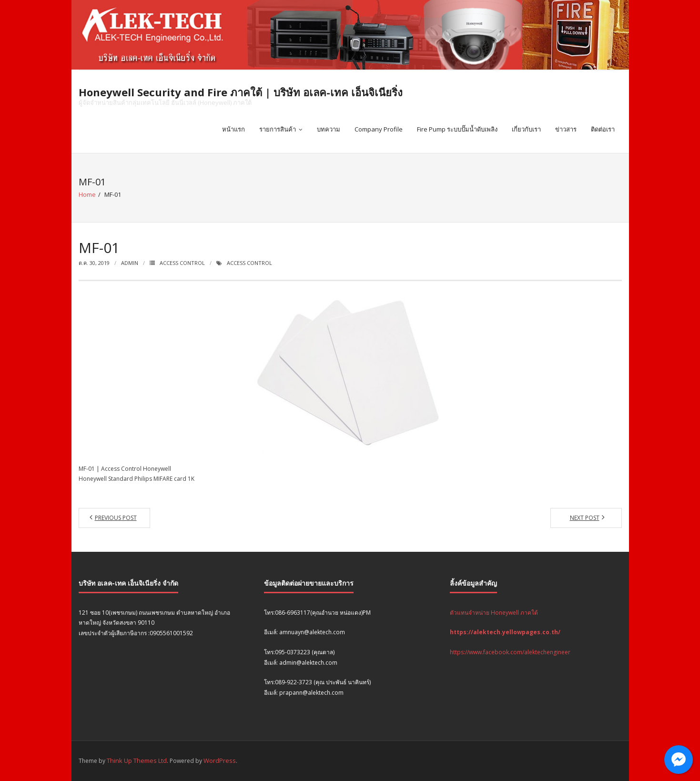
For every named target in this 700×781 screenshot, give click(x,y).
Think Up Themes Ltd (137, 761)
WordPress (220, 761)
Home (87, 194)
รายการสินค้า (278, 129)
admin (130, 263)
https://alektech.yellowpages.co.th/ (505, 632)
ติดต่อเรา (603, 129)
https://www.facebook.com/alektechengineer (510, 652)
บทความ (329, 129)
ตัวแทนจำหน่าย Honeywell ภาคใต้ (494, 613)
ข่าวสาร (566, 129)
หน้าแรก (233, 129)
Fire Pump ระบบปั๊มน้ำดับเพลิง (457, 129)
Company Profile (379, 129)
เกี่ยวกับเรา (526, 129)
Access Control (182, 263)
